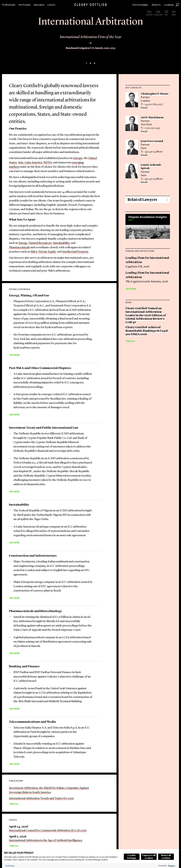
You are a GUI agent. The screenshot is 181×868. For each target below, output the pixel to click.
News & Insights (140, 5)
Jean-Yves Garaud (152, 141)
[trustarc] (172, 866)
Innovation (39, 5)
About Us (156, 5)
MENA (48, 163)
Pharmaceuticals (19, 248)
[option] (90, 40)
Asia (21, 163)
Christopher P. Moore (155, 94)
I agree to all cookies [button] (149, 857)
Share (174, 15)
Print (166, 15)
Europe (78, 158)
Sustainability (61, 243)
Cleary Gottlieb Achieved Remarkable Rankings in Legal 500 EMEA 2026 (147, 331)
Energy (23, 243)
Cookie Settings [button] (132, 857)
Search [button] (177, 5)
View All (14, 804)
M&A (34, 252)
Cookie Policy (10, 866)
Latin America (33, 163)
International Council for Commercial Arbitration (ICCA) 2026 (48, 831)
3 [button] (95, 63)
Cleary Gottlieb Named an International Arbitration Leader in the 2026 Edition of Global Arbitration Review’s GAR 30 (146, 315)
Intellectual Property (75, 252)
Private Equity (47, 252)
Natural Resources (40, 243)
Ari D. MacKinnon (152, 118)
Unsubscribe (158, 15)
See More (15, 355)
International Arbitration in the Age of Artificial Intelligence (46, 840)
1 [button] (86, 63)
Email (144, 108)
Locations (169, 5)
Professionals (9, 5)
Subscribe (149, 15)
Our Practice (24, 5)
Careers (51, 5)
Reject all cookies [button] (166, 857)
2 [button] (90, 63)
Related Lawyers (142, 200)
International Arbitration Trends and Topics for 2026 (41, 798)
